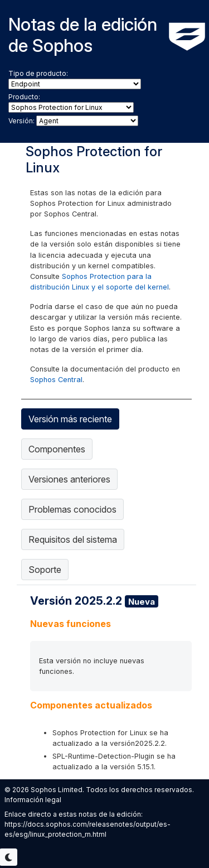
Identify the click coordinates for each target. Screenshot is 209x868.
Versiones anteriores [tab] (69, 479)
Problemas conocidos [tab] (72, 509)
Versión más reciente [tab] (70, 419)
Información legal (33, 800)
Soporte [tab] (45, 570)
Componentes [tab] (57, 449)
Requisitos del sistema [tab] (73, 539)
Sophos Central (56, 380)
